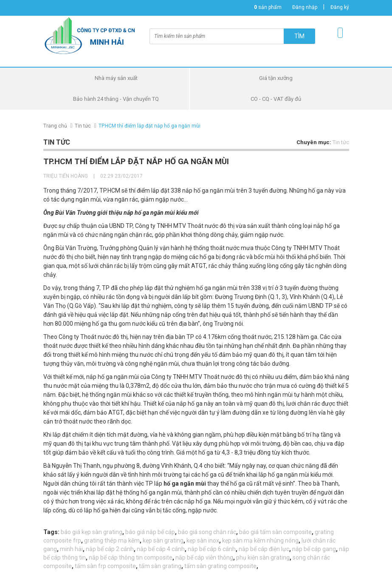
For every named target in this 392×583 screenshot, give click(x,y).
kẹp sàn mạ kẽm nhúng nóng (260, 540)
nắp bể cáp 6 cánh (212, 549)
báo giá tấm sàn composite (275, 532)
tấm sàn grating (160, 566)
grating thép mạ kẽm (112, 540)
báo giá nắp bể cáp (150, 532)
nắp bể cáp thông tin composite (131, 557)
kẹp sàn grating (163, 540)
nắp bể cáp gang (314, 549)
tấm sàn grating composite (220, 566)
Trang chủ (55, 126)
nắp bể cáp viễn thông (204, 557)
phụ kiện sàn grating (263, 557)
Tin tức (83, 126)
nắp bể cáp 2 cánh (110, 549)
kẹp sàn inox (203, 540)
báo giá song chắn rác (207, 532)
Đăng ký (340, 7)
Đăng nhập (305, 7)
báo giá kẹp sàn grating (92, 532)
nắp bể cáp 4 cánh (161, 549)
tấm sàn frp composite (105, 566)
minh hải (71, 549)
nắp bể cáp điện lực (264, 549)
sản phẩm (268, 7)
